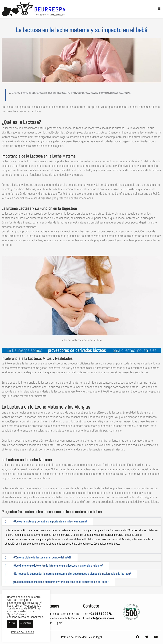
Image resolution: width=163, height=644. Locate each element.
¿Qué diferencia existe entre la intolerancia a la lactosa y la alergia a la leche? (58, 566)
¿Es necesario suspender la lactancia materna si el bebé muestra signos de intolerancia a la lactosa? (72, 574)
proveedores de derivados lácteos (77, 350)
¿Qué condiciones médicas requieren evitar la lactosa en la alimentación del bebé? (61, 582)
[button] (159, 9)
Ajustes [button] (12, 623)
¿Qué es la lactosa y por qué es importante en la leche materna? (50, 521)
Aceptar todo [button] (26, 623)
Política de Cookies (23, 632)
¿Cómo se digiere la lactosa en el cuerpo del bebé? (42, 557)
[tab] (48, 522)
